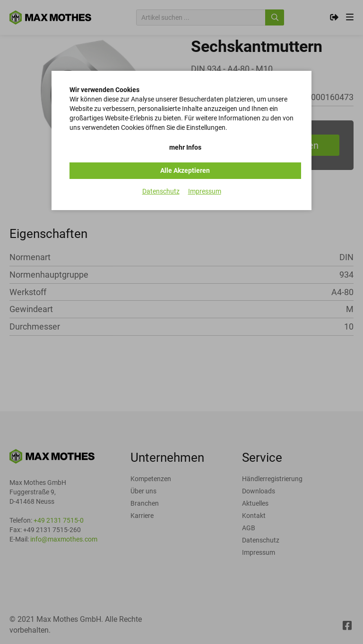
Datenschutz (161, 191)
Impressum (205, 191)
